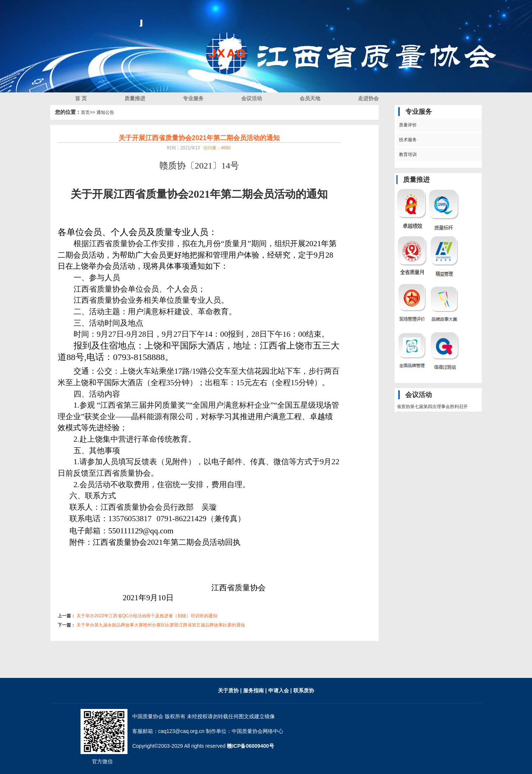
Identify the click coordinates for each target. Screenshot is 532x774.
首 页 (81, 98)
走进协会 (368, 98)
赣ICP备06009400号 (250, 746)
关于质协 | (230, 690)
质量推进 (135, 98)
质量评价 (407, 125)
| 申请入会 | (279, 690)
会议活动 (252, 98)
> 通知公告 (103, 112)
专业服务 (193, 98)
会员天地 (310, 98)
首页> (87, 112)
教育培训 (407, 155)
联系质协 (303, 690)
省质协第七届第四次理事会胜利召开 (432, 407)
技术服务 (407, 140)
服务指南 (254, 690)
